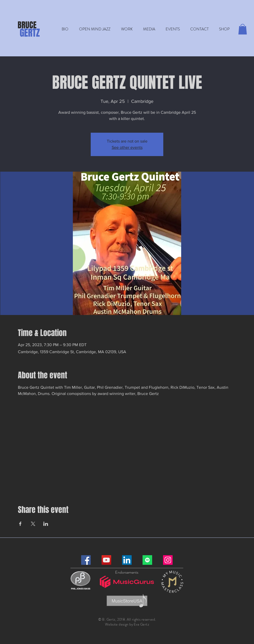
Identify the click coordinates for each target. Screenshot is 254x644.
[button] (127, 29)
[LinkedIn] (127, 560)
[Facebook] (86, 560)
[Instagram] (168, 560)
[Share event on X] (33, 524)
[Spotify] (147, 560)
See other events (127, 147)
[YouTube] (106, 560)
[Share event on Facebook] (20, 524)
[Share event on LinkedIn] (46, 524)
